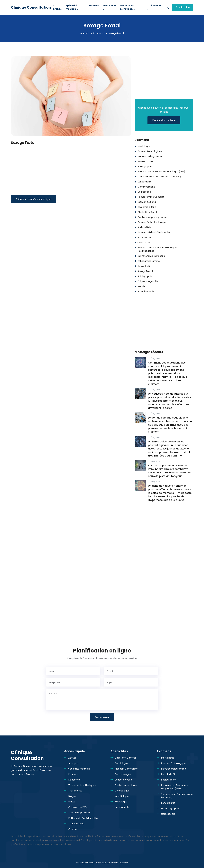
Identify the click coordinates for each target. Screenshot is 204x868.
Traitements (154, 7)
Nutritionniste (122, 807)
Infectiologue (122, 796)
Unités (72, 802)
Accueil (84, 33)
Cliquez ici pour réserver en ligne (34, 199)
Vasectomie (144, 237)
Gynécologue (122, 791)
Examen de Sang (147, 202)
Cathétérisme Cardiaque (151, 256)
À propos (57, 7)
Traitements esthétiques (128, 7)
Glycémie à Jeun (147, 207)
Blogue (72, 796)
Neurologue (121, 802)
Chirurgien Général (125, 758)
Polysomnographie (148, 281)
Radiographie (145, 166)
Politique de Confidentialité (83, 818)
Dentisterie (109, 7)
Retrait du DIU (145, 161)
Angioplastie (144, 266)
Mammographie (146, 187)
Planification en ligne (164, 120)
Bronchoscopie (146, 291)
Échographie (145, 182)
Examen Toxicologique (150, 151)
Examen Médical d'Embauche (154, 232)
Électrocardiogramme (150, 156)
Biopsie (141, 286)
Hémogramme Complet (151, 197)
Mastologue (144, 146)
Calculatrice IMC (77, 807)
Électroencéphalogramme (152, 217)
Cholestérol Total (147, 212)
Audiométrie (144, 227)
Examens (94, 7)
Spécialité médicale (72, 7)
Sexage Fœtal (145, 271)
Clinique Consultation (31, 7)
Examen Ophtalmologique (152, 222)
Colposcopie (144, 192)
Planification (183, 7)
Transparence (76, 824)
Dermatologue (123, 774)
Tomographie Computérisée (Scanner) (159, 177)
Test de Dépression (79, 813)
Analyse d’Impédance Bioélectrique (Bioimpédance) (157, 249)
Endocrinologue (123, 780)
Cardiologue (121, 763)
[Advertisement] (71, 167)
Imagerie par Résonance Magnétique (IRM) (161, 172)
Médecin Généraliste (126, 769)
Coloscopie (144, 242)
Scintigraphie (145, 276)
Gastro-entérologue (126, 785)
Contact (73, 829)
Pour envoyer (102, 717)
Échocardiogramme (149, 261)
